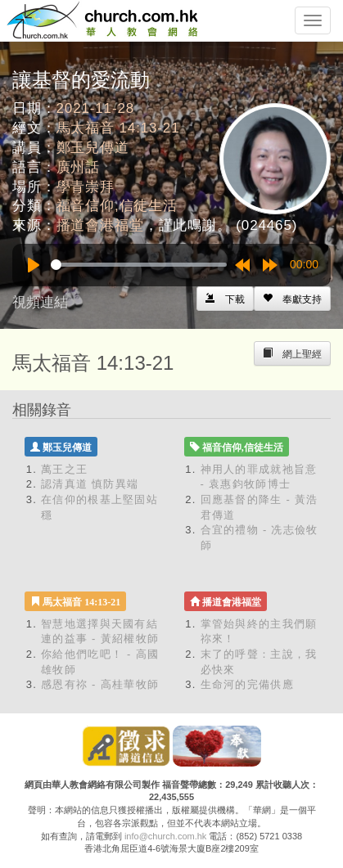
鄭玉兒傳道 (93, 148)
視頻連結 (40, 302)
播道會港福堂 (100, 225)
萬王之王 (64, 469)
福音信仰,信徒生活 (117, 206)
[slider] (139, 265)
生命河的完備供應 (247, 684)
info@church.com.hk (165, 836)
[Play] (34, 265)
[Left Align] (292, 299)
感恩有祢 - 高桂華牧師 (100, 684)
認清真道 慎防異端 (90, 484)
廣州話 (79, 167)
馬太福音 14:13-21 (118, 128)
